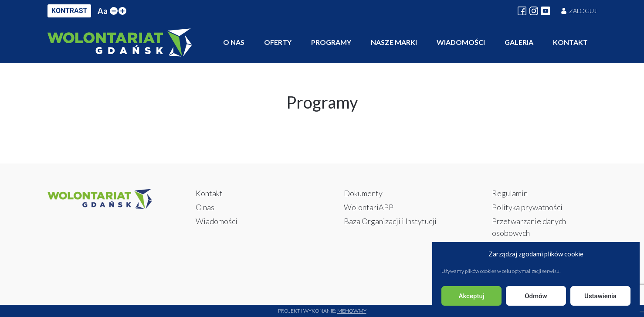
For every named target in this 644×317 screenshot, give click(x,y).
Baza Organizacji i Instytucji (390, 221)
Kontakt (570, 42)
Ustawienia (600, 296)
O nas (234, 42)
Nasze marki (394, 42)
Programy (331, 42)
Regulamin (510, 193)
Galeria (519, 42)
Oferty (278, 42)
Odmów (536, 296)
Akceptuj (471, 296)
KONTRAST (69, 11)
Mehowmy (352, 311)
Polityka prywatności (527, 207)
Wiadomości (461, 42)
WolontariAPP (369, 207)
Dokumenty (363, 193)
